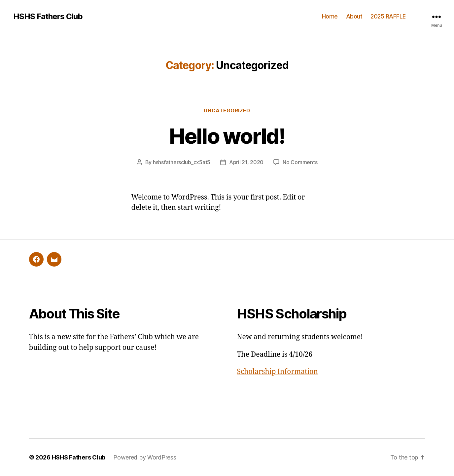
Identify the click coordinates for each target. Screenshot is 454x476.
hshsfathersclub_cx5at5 (182, 162)
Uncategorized (227, 111)
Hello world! (227, 136)
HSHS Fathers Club (48, 17)
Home (330, 16)
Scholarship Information (278, 372)
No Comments (300, 162)
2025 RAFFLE (388, 16)
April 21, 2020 (246, 162)
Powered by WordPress (145, 457)
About (354, 16)
